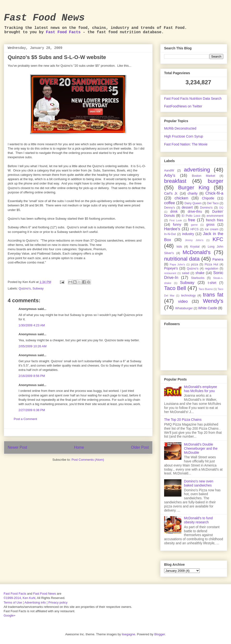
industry (188, 234)
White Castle (208, 308)
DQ (221, 208)
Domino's (206, 208)
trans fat (213, 295)
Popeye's (171, 268)
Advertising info (35, 602)
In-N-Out (170, 234)
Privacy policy (58, 602)
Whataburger (184, 308)
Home (79, 447)
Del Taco (213, 203)
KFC (218, 239)
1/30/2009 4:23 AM (32, 325)
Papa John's (177, 264)
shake (200, 273)
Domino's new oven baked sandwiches (199, 483)
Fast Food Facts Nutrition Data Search (193, 99)
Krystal (195, 247)
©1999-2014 (12, 598)
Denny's (170, 208)
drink (174, 211)
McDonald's (197, 252)
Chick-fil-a (214, 193)
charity (193, 193)
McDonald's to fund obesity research (198, 520)
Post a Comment (25, 419)
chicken (181, 198)
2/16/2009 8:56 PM (32, 376)
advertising (197, 170)
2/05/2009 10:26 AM (32, 346)
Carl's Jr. (171, 193)
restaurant (170, 273)
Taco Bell (175, 288)
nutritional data (182, 259)
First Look (176, 220)
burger (215, 181)
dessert (187, 207)
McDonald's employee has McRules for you (201, 389)
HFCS (194, 229)
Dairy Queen (193, 203)
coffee (170, 203)
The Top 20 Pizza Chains (183, 420)
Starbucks (198, 278)
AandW (169, 171)
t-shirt (212, 283)
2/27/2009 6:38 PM (32, 410)
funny (177, 224)
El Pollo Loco (191, 216)
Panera (218, 259)
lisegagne (128, 634)
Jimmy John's (194, 240)
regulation (212, 269)
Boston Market (204, 176)
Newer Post (17, 447)
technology (188, 296)
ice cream (212, 229)
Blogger (160, 634)
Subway (38, 288)
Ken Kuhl (29, 598)
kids (179, 247)
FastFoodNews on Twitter (183, 106)
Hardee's (172, 229)
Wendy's (213, 301)
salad (186, 273)
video (183, 301)
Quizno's (25, 288)
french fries (215, 220)
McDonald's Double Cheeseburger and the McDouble (201, 448)
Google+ (10, 615)
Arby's (170, 175)
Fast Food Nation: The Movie (186, 144)
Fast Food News (44, 18)
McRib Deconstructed (180, 128)
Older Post (140, 447)
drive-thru (195, 211)
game (194, 225)
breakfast (175, 181)
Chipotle (208, 198)
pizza (195, 264)
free (192, 220)
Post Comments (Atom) (88, 460)
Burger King (194, 187)
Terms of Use (13, 602)
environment (215, 216)
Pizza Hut (211, 264)
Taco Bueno (206, 289)
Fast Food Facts (63, 32)
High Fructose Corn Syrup (184, 136)
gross (210, 224)
